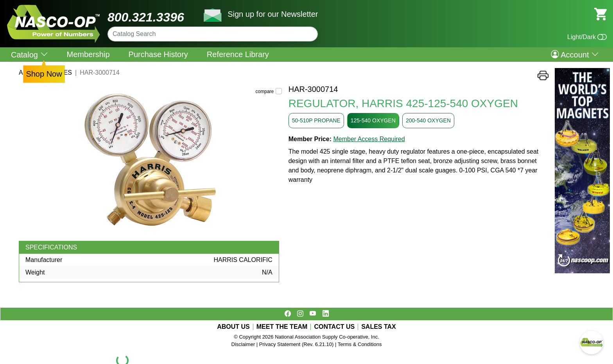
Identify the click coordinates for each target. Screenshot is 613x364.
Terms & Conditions (360, 344)
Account (575, 54)
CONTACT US (334, 327)
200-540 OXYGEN (428, 120)
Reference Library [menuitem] (238, 54)
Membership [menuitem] (88, 54)
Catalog (30, 55)
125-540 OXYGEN (373, 120)
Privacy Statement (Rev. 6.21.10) (297, 344)
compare (265, 91)
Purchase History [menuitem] (158, 54)
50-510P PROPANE (316, 120)
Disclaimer (243, 344)
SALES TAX (379, 327)
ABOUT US (233, 327)
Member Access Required (369, 139)
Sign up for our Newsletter (273, 14)
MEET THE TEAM (282, 327)
